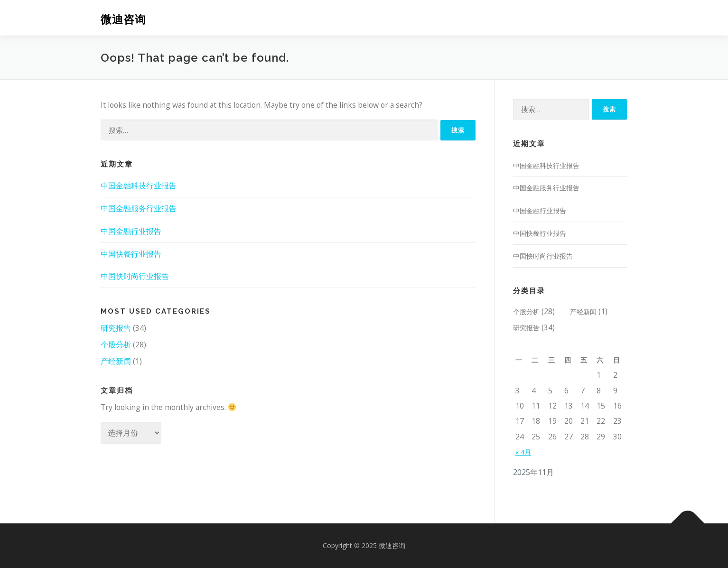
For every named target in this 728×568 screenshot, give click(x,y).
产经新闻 (116, 361)
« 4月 (523, 452)
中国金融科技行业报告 (139, 186)
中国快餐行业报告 (131, 254)
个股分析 (116, 345)
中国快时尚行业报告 (135, 276)
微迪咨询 (123, 19)
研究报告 (116, 328)
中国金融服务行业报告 (139, 208)
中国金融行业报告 (131, 231)
